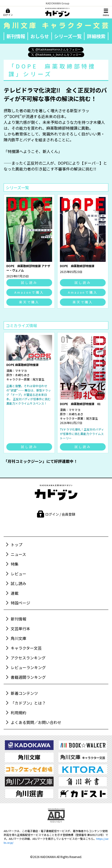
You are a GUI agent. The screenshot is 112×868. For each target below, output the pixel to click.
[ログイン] (8, 13)
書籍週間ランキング (28, 677)
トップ (17, 545)
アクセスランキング (28, 658)
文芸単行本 (20, 629)
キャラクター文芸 (26, 648)
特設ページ (20, 603)
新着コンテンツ (24, 693)
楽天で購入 (29, 302)
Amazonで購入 (29, 292)
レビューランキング (28, 667)
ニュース (18, 554)
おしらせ (40, 36)
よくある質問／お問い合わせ (36, 722)
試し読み (29, 283)
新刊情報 (16, 36)
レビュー (19, 574)
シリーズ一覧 (68, 36)
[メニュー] (106, 12)
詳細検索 (96, 36)
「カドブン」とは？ (28, 703)
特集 (15, 564)
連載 (15, 593)
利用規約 (19, 713)
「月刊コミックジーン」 (25, 461)
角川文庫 (19, 638)
